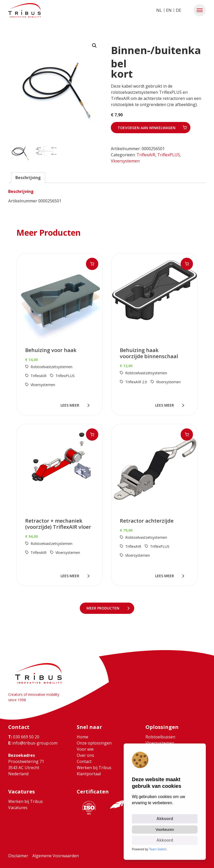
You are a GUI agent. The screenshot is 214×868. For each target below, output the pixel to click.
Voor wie (85, 749)
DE (178, 10)
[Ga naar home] (25, 10)
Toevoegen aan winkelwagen (147, 128)
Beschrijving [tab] (28, 178)
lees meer (71, 405)
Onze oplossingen (94, 743)
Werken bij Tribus (94, 768)
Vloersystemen (125, 161)
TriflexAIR (146, 155)
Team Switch (158, 849)
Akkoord (165, 819)
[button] (200, 10)
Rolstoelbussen (160, 737)
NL (159, 10)
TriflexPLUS (169, 155)
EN (169, 10)
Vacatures (18, 808)
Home (82, 737)
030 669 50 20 (24, 737)
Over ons (85, 755)
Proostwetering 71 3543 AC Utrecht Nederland (26, 768)
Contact (84, 761)
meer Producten (104, 608)
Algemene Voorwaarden (56, 856)
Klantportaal (89, 774)
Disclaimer (18, 856)
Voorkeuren (165, 830)
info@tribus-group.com (33, 743)
